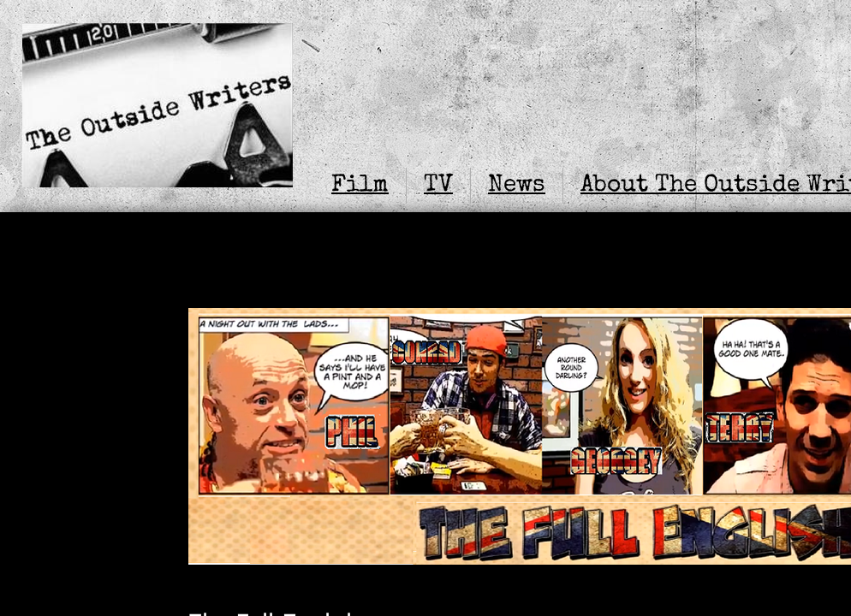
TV (438, 186)
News (517, 186)
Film (360, 186)
